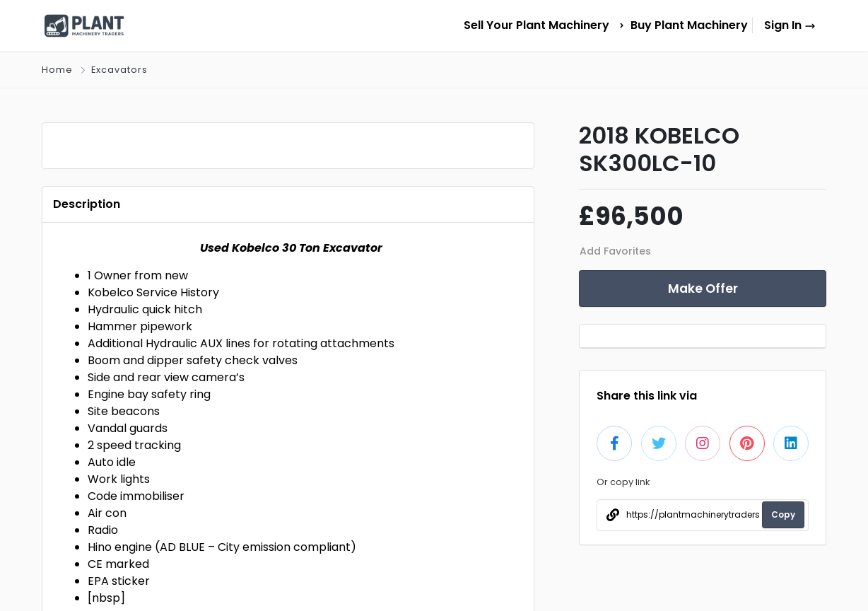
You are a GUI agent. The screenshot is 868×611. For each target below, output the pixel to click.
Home (57, 70)
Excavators (119, 70)
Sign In (790, 25)
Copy (783, 514)
